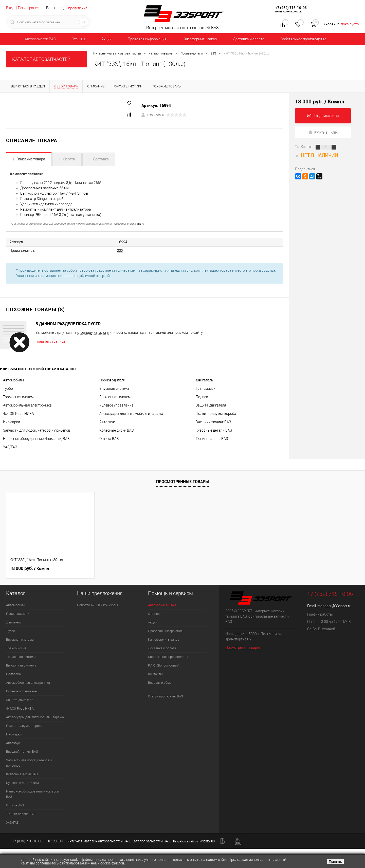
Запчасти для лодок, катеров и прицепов (37, 430)
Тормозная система (19, 397)
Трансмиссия (207, 389)
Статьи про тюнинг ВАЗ (166, 696)
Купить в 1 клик (323, 132)
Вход (10, 8)
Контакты (155, 674)
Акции (106, 39)
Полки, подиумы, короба (216, 414)
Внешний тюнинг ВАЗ (213, 422)
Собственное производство (304, 39)
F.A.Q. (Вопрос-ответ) (164, 665)
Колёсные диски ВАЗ (116, 430)
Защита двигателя (211, 405)
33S (120, 251)
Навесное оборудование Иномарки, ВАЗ (36, 439)
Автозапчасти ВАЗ (40, 39)
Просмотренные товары (182, 482)
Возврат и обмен (161, 683)
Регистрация (29, 8)
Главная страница (51, 341)
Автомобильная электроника (27, 405)
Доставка (101, 159)
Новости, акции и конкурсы (97, 605)
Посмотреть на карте (243, 648)
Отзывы (78, 39)
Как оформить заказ (200, 39)
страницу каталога (93, 333)
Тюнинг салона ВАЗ (212, 439)
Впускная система (114, 389)
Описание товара (31, 159)
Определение (77, 8)
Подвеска (204, 397)
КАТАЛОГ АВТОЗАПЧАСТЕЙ (41, 59)
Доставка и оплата (249, 39)
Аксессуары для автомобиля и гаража (131, 414)
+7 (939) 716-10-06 (291, 7)
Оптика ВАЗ (109, 439)
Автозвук (107, 422)
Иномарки (12, 422)
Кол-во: (307, 146)
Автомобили (13, 380)
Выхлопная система (116, 397)
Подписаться (323, 116)
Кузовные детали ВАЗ (214, 430)
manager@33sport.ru (334, 606)
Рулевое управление (116, 405)
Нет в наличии (316, 155)
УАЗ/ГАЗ (10, 447)
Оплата (69, 159)
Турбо (8, 389)
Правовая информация (147, 39)
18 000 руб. (29, 568)
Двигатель (204, 380)
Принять (335, 862)
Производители (112, 380)
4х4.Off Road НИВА (19, 414)
